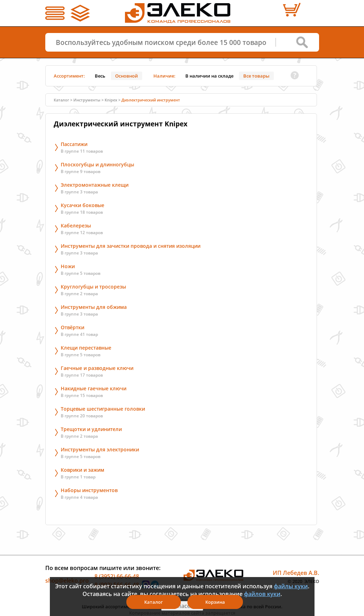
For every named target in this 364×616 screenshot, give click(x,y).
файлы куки (291, 586)
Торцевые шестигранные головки (103, 409)
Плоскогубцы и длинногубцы (97, 164)
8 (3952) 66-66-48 (117, 576)
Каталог (61, 100)
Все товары (256, 76)
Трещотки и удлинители (91, 429)
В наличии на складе (209, 76)
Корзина (215, 602)
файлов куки (262, 594)
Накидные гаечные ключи (94, 388)
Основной (127, 76)
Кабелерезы (76, 226)
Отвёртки (72, 327)
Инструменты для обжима (94, 307)
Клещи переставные (86, 348)
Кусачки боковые (82, 205)
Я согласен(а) (182, 606)
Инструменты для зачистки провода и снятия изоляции (131, 246)
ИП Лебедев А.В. (296, 573)
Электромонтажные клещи (95, 185)
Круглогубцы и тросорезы (93, 287)
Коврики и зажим (82, 470)
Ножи (68, 266)
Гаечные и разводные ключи (97, 368)
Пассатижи (74, 144)
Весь (100, 76)
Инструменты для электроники (100, 449)
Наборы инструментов (89, 490)
